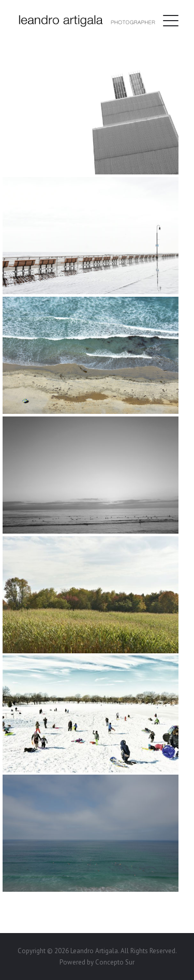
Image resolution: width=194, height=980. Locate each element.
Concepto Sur (115, 962)
